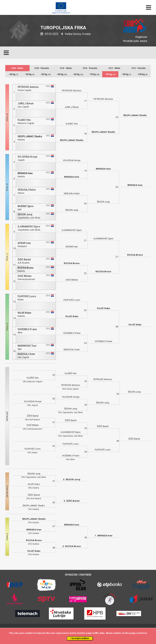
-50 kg (30, 74)
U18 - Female (42, 68)
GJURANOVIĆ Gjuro (29, 227)
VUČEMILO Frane (27, 329)
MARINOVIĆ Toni (27, 346)
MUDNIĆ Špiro (26, 206)
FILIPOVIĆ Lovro (27, 296)
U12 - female (139, 68)
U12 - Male (114, 68)
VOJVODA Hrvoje (27, 157)
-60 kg (62, 74)
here (145, 633)
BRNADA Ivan (25, 173)
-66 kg (78, 74)
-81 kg (110, 74)
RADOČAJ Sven (26, 354)
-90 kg (126, 74)
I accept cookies (80, 638)
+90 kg (143, 74)
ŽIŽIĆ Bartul (24, 260)
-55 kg (46, 74)
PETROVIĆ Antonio (28, 87)
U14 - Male (66, 68)
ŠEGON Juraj (25, 215)
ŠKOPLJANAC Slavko (30, 136)
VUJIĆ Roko (24, 313)
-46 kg (13, 74)
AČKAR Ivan (24, 243)
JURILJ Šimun (26, 104)
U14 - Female (90, 68)
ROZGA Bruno (26, 268)
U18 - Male (17, 68)
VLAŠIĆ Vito (24, 120)
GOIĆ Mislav (25, 276)
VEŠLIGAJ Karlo (27, 190)
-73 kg (94, 74)
